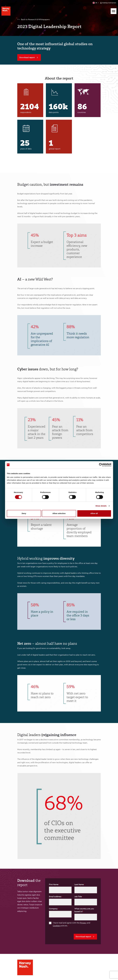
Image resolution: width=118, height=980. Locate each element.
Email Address (55, 896)
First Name (54, 884)
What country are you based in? (84, 910)
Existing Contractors (109, 3)
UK (96, 3)
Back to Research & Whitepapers (35, 19)
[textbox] (60, 890)
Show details (101, 506)
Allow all (94, 513)
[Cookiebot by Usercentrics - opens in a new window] (101, 465)
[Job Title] (86, 902)
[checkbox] (50, 923)
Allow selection (59, 513)
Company (54, 909)
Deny (24, 513)
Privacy (83, 923)
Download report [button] (85, 937)
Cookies (56, 926)
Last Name (79, 884)
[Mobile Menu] (114, 11)
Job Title (78, 896)
